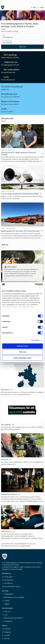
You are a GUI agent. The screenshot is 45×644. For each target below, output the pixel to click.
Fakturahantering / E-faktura (12, 618)
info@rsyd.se (8, 577)
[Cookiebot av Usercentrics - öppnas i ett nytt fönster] (35, 284)
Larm (6, 77)
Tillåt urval (22, 352)
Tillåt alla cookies (23, 346)
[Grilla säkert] (22, 278)
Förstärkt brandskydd (13, 87)
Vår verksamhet (11, 70)
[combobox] (22, 37)
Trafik (5, 109)
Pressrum (6, 459)
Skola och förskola (11, 101)
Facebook (6, 629)
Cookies (6, 601)
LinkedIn (6, 635)
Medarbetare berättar (11, 494)
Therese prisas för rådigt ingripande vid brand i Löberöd (22, 153)
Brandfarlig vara (10, 94)
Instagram (7, 632)
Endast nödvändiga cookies (22, 358)
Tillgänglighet (8, 594)
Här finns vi (7, 390)
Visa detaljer (35, 340)
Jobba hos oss (10, 62)
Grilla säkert (10, 267)
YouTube (6, 638)
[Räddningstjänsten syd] (3, 7)
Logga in (6, 604)
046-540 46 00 (8, 580)
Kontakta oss (7, 583)
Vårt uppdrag (10, 55)
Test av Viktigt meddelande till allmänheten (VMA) (21, 194)
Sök (33, 7)
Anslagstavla (7, 621)
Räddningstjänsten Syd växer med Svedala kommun (22, 231)
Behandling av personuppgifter (13, 597)
